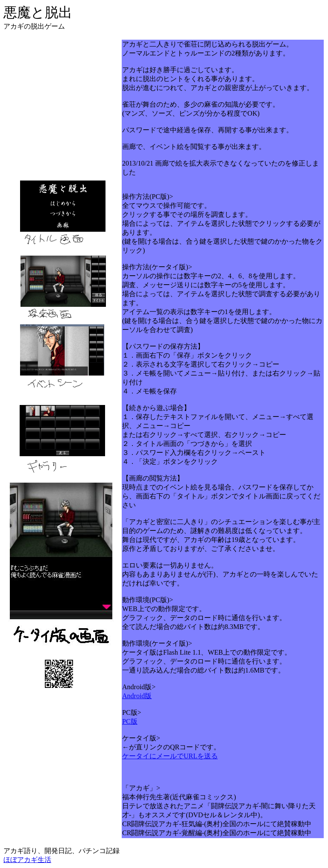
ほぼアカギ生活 (27, 860)
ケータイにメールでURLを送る (170, 756)
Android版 (137, 696)
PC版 (130, 721)
